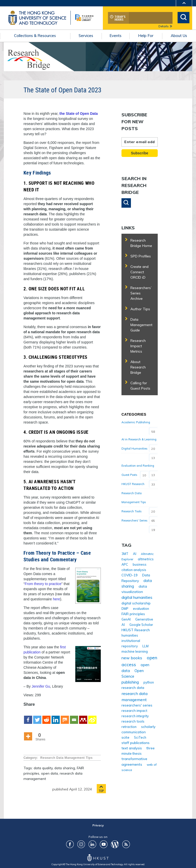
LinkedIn (92, 844)
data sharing (65, 768)
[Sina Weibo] (92, 716)
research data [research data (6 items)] (133, 687)
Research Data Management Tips (66, 758)
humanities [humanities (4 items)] (130, 635)
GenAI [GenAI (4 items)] (126, 619)
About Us (179, 36)
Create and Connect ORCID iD (139, 272)
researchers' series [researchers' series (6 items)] (137, 705)
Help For (146, 36)
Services (86, 36)
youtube (104, 844)
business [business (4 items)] (140, 564)
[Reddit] (46, 716)
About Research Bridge (138, 367)
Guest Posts (129, 475)
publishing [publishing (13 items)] (130, 682)
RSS (126, 844)
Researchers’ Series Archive (141, 293)
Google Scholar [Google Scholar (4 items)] (141, 625)
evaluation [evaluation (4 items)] (141, 609)
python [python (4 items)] (149, 682)
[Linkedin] (56, 716)
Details (166, 26)
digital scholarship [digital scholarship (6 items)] (136, 603)
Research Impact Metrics (138, 346)
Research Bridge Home (141, 243)
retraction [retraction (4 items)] (129, 727)
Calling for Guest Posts (140, 386)
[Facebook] (28, 716)
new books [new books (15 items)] (132, 658)
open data (50, 773)
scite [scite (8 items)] (125, 737)
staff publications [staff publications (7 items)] (136, 743)
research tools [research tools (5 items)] (133, 721)
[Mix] (65, 716)
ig (81, 844)
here (56, 599)
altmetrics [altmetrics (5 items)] (146, 559)
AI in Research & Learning (139, 439)
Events (115, 36)
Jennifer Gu (41, 686)
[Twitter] (37, 716)
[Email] (74, 716)
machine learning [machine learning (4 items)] (135, 651)
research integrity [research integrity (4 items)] (135, 716)
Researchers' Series (134, 520)
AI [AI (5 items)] (135, 554)
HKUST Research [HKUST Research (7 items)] (136, 630)
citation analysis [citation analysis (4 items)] (134, 570)
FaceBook (70, 844)
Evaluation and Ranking (138, 466)
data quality (43, 768)
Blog (115, 844)
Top (101, 789)
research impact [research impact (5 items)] (134, 711)
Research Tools (131, 511)
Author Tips (140, 309)
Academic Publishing (136, 422)
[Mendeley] (83, 716)
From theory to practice (43, 584)
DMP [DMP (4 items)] (125, 609)
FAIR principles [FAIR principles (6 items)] (133, 614)
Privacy (98, 825)
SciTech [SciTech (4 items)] (140, 737)
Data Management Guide (141, 325)
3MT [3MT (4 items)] (125, 554)
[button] (126, 203)
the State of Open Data (79, 114)
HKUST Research (133, 484)
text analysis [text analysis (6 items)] (132, 748)
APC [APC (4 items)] (125, 564)
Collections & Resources (35, 36)
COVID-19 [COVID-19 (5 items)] (130, 575)
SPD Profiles (141, 256)
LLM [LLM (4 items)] (145, 646)
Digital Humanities (134, 449)
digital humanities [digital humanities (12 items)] (137, 597)
